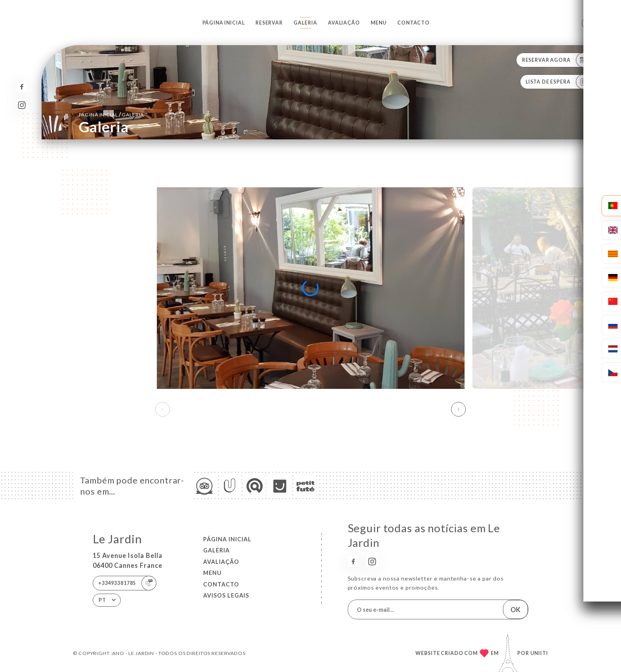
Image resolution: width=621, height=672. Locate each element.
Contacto (413, 23)
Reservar (269, 23)
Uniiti (539, 653)
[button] (458, 409)
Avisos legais (226, 595)
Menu (378, 23)
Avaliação (344, 23)
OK (515, 610)
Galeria (305, 23)
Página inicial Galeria (111, 114)
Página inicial (224, 23)
